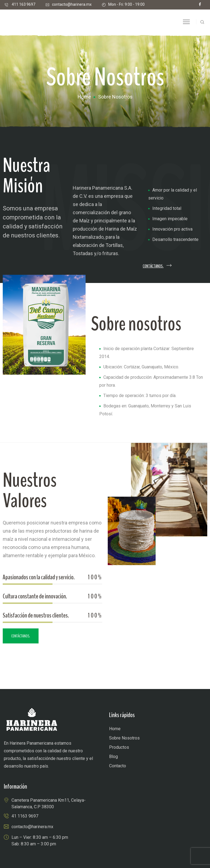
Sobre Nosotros (124, 738)
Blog (113, 757)
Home (84, 97)
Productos (119, 747)
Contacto (118, 766)
